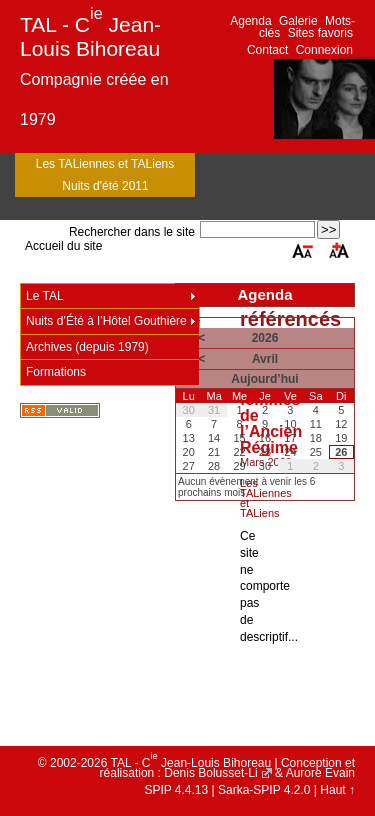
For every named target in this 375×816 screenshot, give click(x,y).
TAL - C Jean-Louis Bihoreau (90, 36)
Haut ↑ (337, 790)
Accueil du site (63, 246)
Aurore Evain (320, 773)
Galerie (298, 21)
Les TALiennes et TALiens (105, 164)
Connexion (324, 50)
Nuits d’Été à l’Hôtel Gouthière (106, 321)
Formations (56, 372)
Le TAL (45, 296)
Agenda (250, 21)
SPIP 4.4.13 (176, 790)
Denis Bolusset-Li (210, 773)
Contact (267, 50)
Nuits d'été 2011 (105, 186)
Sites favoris (320, 33)
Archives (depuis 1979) (87, 347)
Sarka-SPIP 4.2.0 (264, 790)
